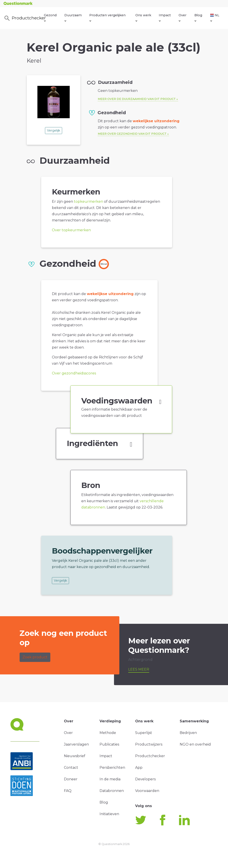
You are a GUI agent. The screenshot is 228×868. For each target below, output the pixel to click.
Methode (108, 733)
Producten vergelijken (107, 17)
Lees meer (139, 669)
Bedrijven (188, 733)
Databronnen (112, 791)
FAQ (68, 791)
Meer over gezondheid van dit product (132, 134)
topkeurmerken (89, 201)
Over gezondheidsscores (74, 373)
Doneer (71, 779)
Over (182, 17)
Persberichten (112, 768)
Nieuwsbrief (75, 756)
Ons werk (143, 17)
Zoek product (35, 657)
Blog (198, 17)
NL (215, 17)
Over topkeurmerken (71, 230)
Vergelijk (54, 130)
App (139, 768)
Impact (165, 17)
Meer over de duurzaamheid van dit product (137, 99)
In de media (110, 779)
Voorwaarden (147, 791)
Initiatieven (109, 814)
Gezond (50, 17)
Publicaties (109, 744)
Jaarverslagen (76, 744)
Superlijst (144, 733)
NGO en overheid (195, 744)
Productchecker (24, 18)
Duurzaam (73, 17)
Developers (145, 779)
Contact (71, 768)
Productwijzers (149, 744)
